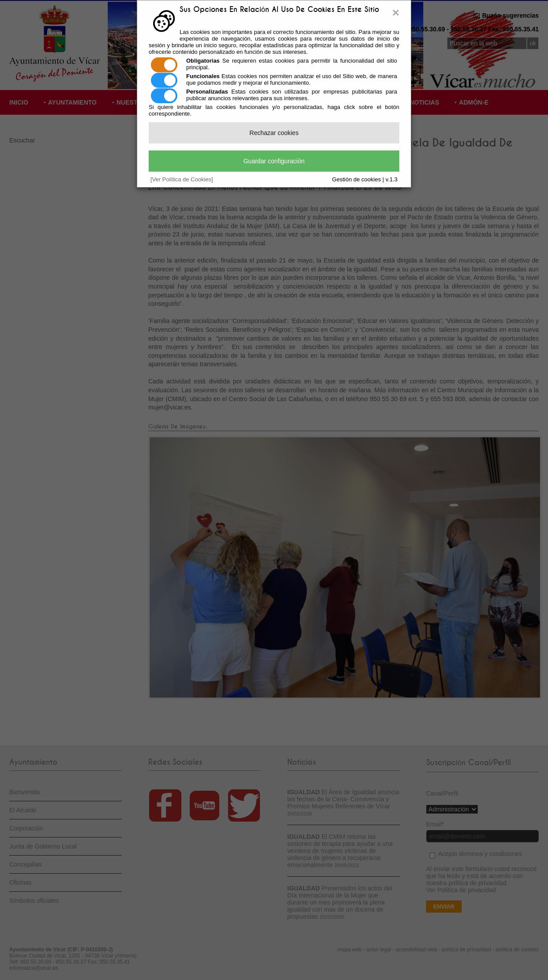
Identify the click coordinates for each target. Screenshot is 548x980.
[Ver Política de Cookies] (182, 179)
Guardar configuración (274, 161)
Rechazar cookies (274, 133)
